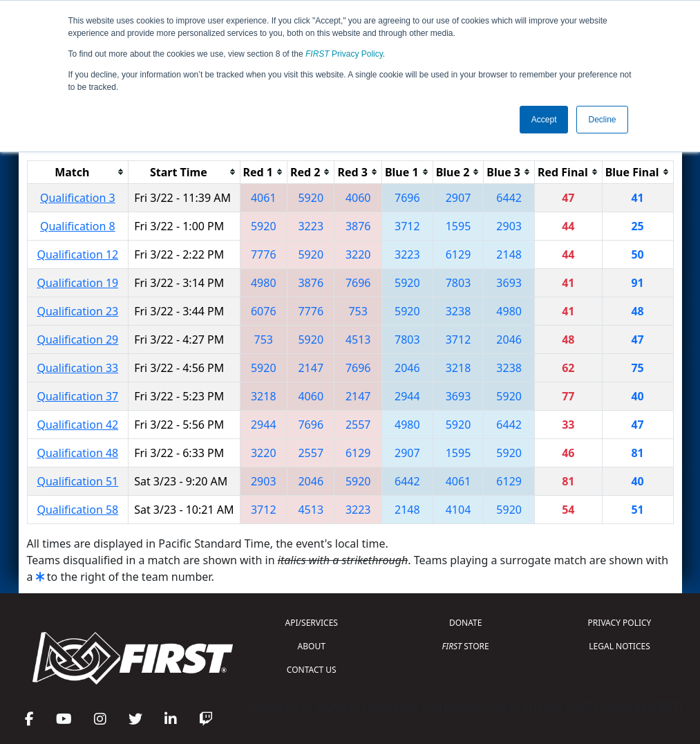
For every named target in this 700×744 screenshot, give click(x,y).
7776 (264, 254)
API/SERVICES (312, 623)
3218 (458, 368)
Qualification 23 (77, 311)
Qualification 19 (77, 283)
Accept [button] (544, 120)
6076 (264, 311)
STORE (466, 646)
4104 (458, 510)
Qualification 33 (77, 368)
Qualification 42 (77, 425)
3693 (509, 283)
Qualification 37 (77, 396)
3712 (407, 226)
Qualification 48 (77, 453)
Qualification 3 (78, 198)
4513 (358, 340)
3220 (358, 254)
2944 (407, 396)
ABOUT (312, 646)
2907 (458, 198)
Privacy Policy (344, 54)
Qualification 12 (77, 254)
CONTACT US (312, 670)
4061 (264, 198)
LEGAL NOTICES (619, 646)
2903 (509, 226)
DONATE (465, 623)
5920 (311, 198)
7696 (407, 198)
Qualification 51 (77, 481)
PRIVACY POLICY (620, 623)
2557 (358, 425)
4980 (264, 283)
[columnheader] (78, 172)
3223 (311, 226)
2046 (509, 340)
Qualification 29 (77, 340)
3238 (458, 311)
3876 (358, 226)
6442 (509, 198)
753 (358, 311)
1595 (458, 226)
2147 (311, 368)
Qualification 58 (77, 510)
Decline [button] (602, 120)
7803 (458, 283)
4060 (358, 198)
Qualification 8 (78, 226)
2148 (509, 254)
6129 (458, 254)
